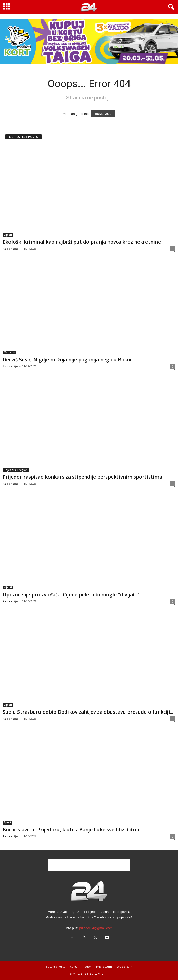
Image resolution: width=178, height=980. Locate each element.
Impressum (104, 967)
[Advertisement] (89, 865)
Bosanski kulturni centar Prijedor (68, 967)
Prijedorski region (16, 470)
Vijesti (8, 235)
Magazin (9, 352)
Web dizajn (125, 967)
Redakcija (10, 248)
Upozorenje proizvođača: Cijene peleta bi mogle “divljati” (71, 595)
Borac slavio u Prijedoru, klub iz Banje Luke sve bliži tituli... (72, 830)
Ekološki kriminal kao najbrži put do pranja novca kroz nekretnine (82, 242)
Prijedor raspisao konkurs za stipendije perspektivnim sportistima (82, 477)
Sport (7, 822)
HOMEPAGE (103, 114)
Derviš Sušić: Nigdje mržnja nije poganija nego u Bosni (67, 360)
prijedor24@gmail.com (96, 928)
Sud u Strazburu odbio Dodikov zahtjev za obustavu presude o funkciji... (88, 712)
